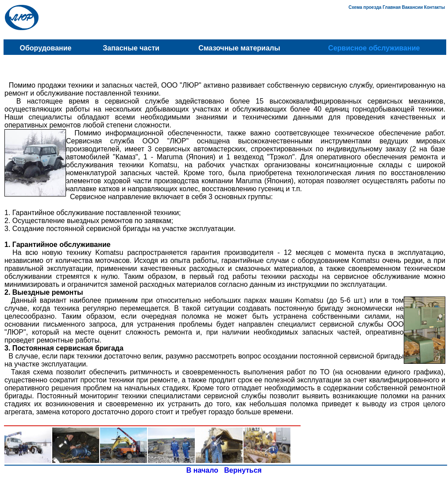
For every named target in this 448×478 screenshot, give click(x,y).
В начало (202, 470)
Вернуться (243, 470)
